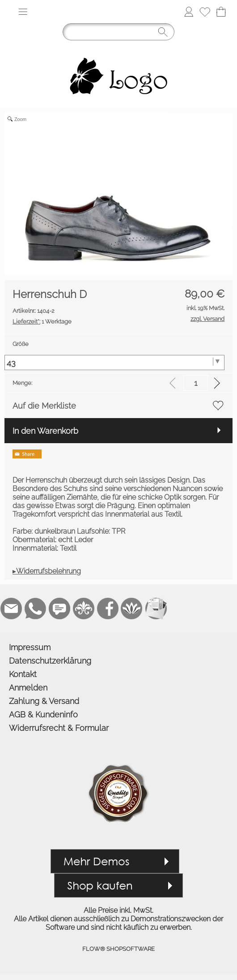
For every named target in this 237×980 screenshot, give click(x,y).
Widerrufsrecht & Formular (59, 728)
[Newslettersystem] (156, 609)
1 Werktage (42, 322)
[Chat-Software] (59, 609)
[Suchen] (118, 32)
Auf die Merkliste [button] (44, 406)
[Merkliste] (205, 12)
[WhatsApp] (35, 609)
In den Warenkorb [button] (45, 431)
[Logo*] (118, 48)
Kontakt (23, 674)
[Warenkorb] (221, 12)
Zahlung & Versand (44, 701)
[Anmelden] (189, 12)
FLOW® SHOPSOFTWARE (118, 949)
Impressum (30, 647)
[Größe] (114, 363)
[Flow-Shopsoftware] (132, 609)
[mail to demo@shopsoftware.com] (11, 609)
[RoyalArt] (84, 609)
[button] (23, 12)
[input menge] (196, 383)
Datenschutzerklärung (50, 661)
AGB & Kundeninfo (43, 714)
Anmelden (28, 688)
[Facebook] (108, 609)
